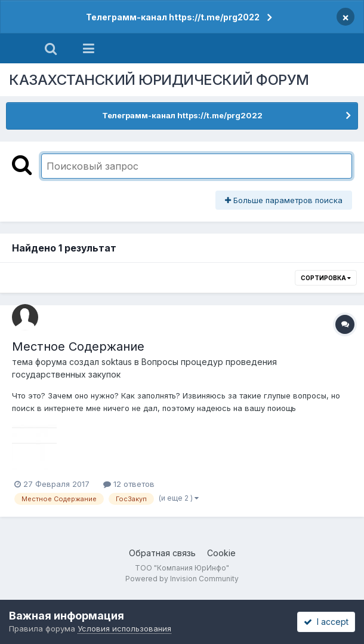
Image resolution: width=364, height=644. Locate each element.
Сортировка (326, 278)
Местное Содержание (78, 346)
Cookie (221, 553)
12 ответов (129, 484)
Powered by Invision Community (182, 579)
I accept (326, 622)
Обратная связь (162, 553)
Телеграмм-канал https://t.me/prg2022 (173, 17)
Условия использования (124, 628)
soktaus (117, 362)
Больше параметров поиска (284, 200)
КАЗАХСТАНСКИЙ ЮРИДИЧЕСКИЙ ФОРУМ (159, 80)
